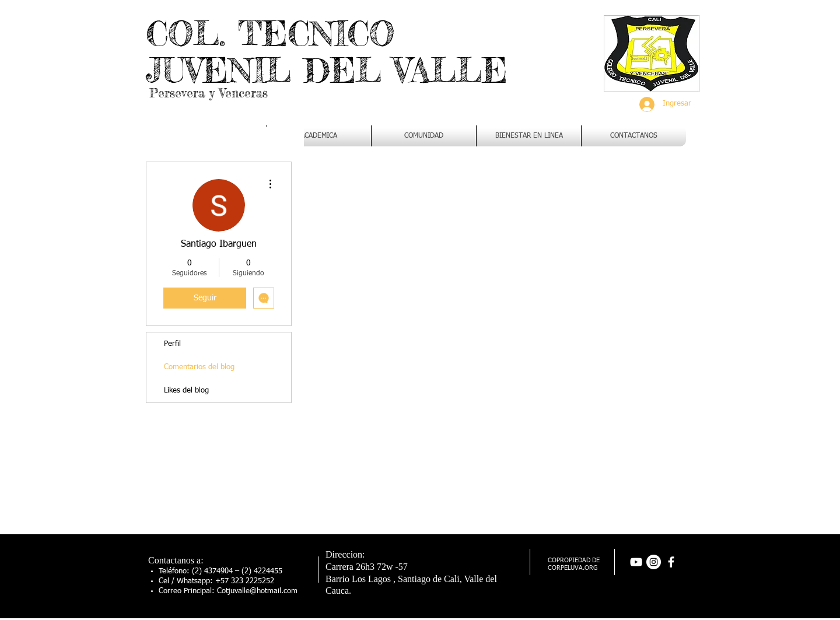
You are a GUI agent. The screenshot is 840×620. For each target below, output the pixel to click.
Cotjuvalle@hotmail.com (257, 591)
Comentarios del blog (199, 367)
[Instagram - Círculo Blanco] (654, 562)
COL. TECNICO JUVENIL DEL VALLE (327, 52)
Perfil (172, 344)
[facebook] (671, 562)
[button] (319, 136)
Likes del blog (186, 390)
